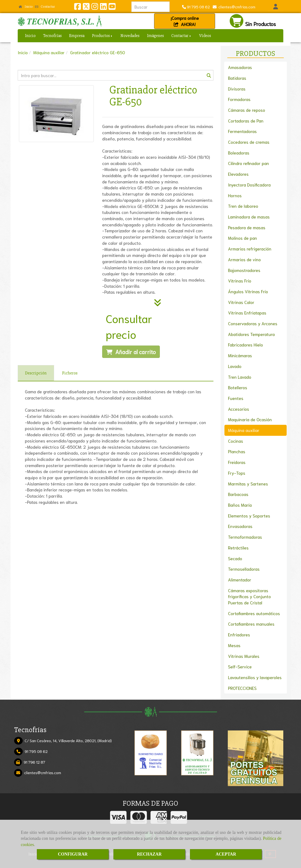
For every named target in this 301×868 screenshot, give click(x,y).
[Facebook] (78, 8)
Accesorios (239, 409)
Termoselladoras (244, 569)
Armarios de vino (244, 259)
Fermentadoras (242, 131)
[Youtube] (112, 8)
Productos (102, 36)
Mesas (234, 645)
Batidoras (237, 78)
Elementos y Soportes (249, 516)
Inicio (26, 6)
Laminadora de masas (249, 217)
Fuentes (236, 398)
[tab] (36, 373)
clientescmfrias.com (236, 7)
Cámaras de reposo (247, 110)
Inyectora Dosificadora (249, 185)
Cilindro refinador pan (248, 163)
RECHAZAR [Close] (149, 854)
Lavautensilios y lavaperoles (255, 677)
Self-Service (240, 666)
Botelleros (238, 387)
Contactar (45, 6)
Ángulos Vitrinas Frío (248, 291)
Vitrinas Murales (244, 656)
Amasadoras (240, 67)
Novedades (130, 36)
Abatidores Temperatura (251, 334)
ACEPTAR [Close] (226, 854)
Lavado (235, 366)
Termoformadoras (245, 537)
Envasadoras (240, 526)
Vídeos (205, 36)
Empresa (77, 36)
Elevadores (238, 174)
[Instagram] (95, 8)
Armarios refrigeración (250, 249)
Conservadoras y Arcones (253, 323)
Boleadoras (239, 153)
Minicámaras (240, 355)
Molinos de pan (242, 238)
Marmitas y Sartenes (248, 484)
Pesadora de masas (247, 227)
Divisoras (237, 89)
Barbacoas (238, 494)
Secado (235, 558)
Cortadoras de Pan (246, 121)
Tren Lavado (240, 377)
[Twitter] (86, 8)
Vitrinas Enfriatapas (247, 313)
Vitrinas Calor (241, 302)
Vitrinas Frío (240, 281)
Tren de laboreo (243, 206)
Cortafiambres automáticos (254, 613)
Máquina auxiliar (244, 430)
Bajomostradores (244, 270)
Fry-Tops (237, 473)
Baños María (240, 505)
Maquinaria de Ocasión (250, 419)
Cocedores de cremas (249, 142)
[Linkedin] (103, 8)
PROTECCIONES (242, 688)
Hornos (235, 195)
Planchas (237, 451)
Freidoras (237, 462)
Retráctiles (238, 548)
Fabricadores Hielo (245, 345)
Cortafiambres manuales (251, 624)
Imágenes (155, 36)
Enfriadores (239, 634)
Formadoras (239, 99)
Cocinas (236, 441)
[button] (276, 7)
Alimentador (240, 580)
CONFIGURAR (73, 854)
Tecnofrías (52, 36)
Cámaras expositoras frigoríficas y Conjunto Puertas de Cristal (249, 596)
